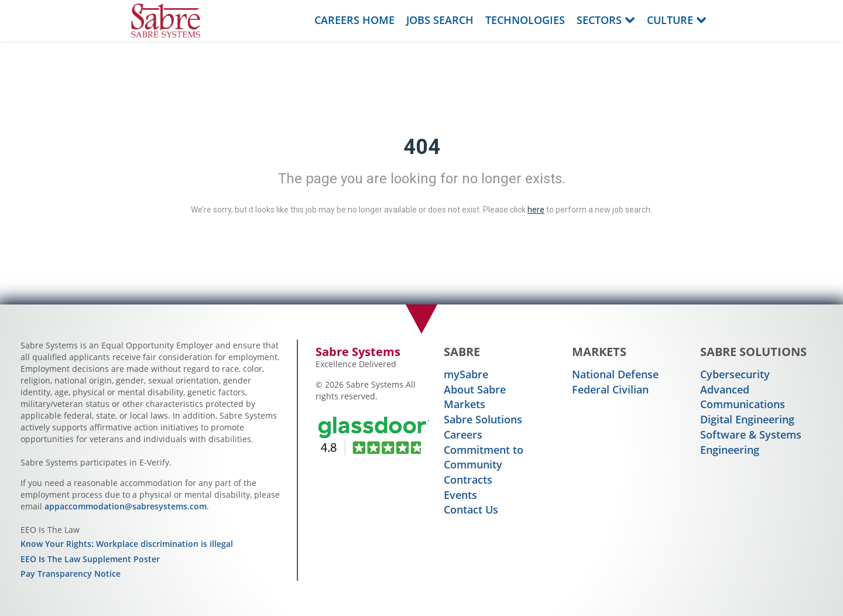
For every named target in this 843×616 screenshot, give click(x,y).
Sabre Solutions (483, 419)
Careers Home (354, 20)
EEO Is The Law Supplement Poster (90, 559)
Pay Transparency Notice (71, 574)
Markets (465, 404)
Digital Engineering (747, 419)
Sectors (606, 20)
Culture (677, 20)
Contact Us (471, 509)
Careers (463, 434)
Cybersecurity (735, 374)
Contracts (468, 480)
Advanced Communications (743, 397)
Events (460, 495)
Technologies (525, 20)
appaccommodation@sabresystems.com (126, 506)
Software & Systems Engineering (751, 442)
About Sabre (475, 389)
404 (422, 147)
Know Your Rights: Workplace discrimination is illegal (127, 544)
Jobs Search (440, 20)
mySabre (466, 374)
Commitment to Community (484, 457)
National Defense (615, 374)
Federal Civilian (610, 389)
